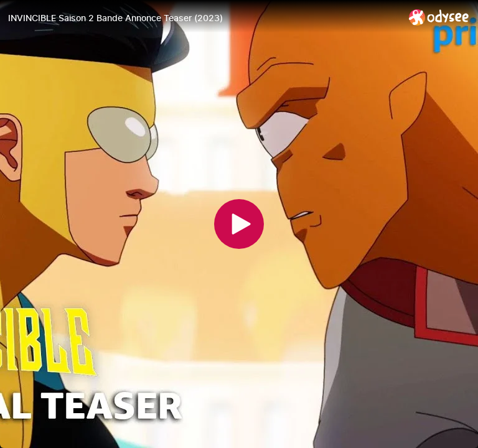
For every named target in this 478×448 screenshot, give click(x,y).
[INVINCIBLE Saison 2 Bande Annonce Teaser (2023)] (204, 18)
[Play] (239, 224)
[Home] (439, 17)
